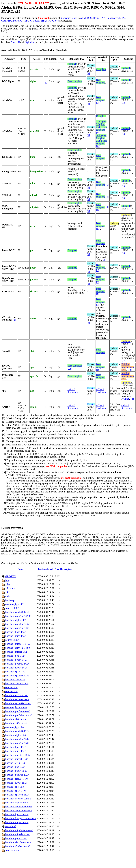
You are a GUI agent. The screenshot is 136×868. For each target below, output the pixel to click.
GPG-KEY (11, 576)
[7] (98, 294)
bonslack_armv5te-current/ (19, 807)
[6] (107, 185)
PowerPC (15, 42)
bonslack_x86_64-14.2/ (17, 684)
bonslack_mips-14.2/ (16, 636)
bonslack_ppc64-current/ (18, 711)
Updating (126, 215)
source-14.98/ (12, 608)
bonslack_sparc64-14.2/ (17, 676)
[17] (98, 229)
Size (57, 569)
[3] (88, 272)
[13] (124, 103)
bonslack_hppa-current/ (17, 814)
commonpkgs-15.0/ (15, 727)
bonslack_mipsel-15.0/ (16, 759)
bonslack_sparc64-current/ (18, 703)
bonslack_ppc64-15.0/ (16, 771)
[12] (98, 210)
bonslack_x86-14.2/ (15, 680)
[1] (88, 104)
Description (66, 569)
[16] (98, 370)
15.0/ (8, 584)
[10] (46, 83)
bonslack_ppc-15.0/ (15, 767)
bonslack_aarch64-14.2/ (17, 612)
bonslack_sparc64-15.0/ (17, 795)
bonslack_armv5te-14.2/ (17, 624)
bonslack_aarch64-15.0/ (17, 731)
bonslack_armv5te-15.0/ (17, 739)
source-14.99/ (12, 640)
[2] (88, 74)
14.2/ (8, 592)
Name (21, 569)
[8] (98, 270)
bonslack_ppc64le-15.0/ (17, 775)
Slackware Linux (69, 18)
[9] (14, 320)
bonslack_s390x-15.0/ (16, 783)
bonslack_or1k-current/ (17, 695)
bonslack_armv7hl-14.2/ (17, 628)
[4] (59, 210)
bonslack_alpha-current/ (17, 803)
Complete (72, 64)
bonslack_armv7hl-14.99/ (18, 648)
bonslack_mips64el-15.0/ (18, 755)
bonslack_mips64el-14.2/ (18, 644)
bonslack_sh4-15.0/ (15, 787)
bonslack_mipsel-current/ (18, 834)
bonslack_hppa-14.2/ (16, 632)
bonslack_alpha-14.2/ (16, 620)
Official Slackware (73, 391)
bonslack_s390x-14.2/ (16, 668)
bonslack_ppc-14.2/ (15, 656)
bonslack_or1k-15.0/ (15, 763)
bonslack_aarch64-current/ (18, 799)
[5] (98, 103)
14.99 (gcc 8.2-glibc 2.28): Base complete (102, 139)
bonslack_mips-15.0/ (16, 751)
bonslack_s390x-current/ (17, 846)
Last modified (45, 569)
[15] (70, 368)
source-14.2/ (11, 687)
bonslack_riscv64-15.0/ (17, 779)
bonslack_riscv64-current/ (18, 842)
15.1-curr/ (10, 588)
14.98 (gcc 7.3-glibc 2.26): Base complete (102, 126)
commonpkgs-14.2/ (15, 604)
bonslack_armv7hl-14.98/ (18, 616)
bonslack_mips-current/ (17, 822)
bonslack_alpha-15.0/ (16, 735)
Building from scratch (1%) (128, 367)
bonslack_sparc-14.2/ (16, 672)
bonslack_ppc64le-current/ (18, 715)
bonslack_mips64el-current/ (19, 830)
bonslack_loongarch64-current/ (21, 818)
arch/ (8, 596)
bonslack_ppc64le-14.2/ (17, 664)
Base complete (75, 81)
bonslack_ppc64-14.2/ (16, 660)
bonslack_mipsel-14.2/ (16, 652)
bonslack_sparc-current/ (17, 699)
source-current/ (13, 850)
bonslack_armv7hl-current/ (19, 811)
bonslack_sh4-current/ (16, 719)
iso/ (7, 580)
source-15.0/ (11, 691)
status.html (11, 826)
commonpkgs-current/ (16, 707)
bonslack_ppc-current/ (16, 838)
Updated (126, 68)
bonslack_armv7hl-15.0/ (17, 743)
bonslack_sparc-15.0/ (16, 791)
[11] (98, 133)
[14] (132, 399)
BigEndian (30, 42)
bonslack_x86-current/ (16, 723)
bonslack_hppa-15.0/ (16, 747)
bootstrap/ (10, 600)
